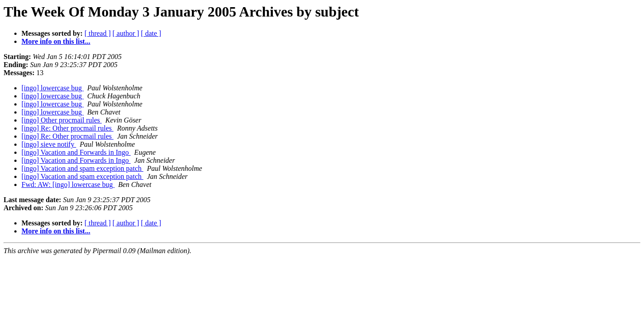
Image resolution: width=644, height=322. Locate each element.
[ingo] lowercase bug (53, 88)
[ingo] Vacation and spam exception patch (83, 168)
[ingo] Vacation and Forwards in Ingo (76, 152)
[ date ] (151, 33)
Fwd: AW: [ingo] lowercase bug (68, 184)
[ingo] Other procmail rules (62, 120)
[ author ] (126, 33)
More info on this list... (56, 41)
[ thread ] (98, 33)
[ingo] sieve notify (49, 144)
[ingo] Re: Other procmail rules (68, 128)
